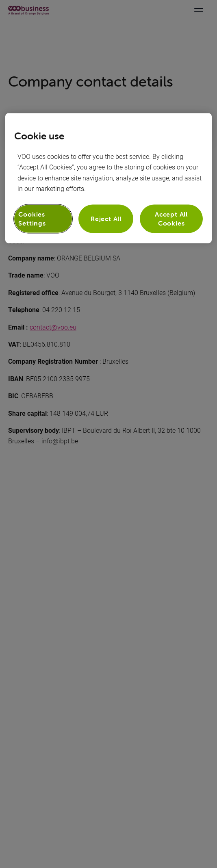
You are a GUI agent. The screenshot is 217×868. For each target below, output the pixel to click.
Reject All (106, 219)
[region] (108, 178)
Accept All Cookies (171, 219)
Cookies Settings (32, 219)
